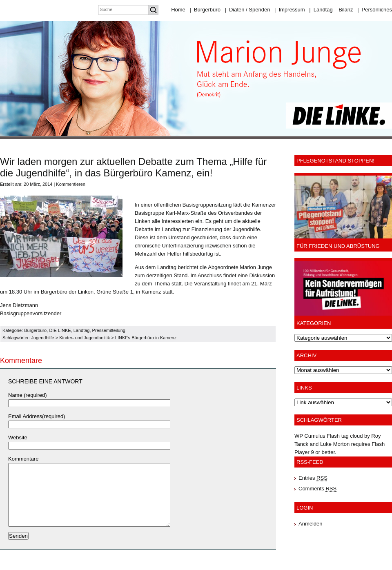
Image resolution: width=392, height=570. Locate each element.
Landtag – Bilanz (331, 10)
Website (18, 438)
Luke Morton (335, 444)
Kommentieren (71, 184)
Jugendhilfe (42, 338)
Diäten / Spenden (248, 10)
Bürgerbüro (205, 10)
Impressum (290, 10)
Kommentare (23, 459)
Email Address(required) (37, 416)
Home (178, 10)
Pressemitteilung (109, 330)
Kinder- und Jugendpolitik (85, 338)
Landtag (82, 330)
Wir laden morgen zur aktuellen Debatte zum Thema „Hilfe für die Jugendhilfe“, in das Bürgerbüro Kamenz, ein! (133, 167)
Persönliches (375, 10)
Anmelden (311, 524)
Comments (317, 489)
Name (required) (28, 395)
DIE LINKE (60, 330)
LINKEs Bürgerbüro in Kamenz (146, 338)
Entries (313, 478)
